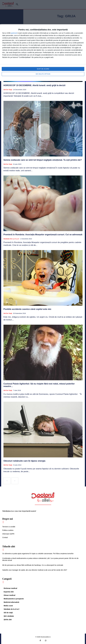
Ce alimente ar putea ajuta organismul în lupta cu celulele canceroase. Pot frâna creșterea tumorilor (38, 554)
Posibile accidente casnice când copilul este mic (27, 309)
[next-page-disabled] (15, 481)
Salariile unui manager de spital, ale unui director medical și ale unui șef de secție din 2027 (35, 570)
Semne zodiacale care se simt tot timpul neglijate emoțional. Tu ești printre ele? (43, 160)
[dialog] (43, 53)
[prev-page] (7, 481)
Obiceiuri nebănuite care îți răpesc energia (24, 461)
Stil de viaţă (8, 90)
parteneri (14, 33)
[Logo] (43, 497)
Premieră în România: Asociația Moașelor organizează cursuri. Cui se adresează (43, 235)
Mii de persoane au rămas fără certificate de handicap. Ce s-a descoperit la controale (33, 565)
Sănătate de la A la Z (11, 239)
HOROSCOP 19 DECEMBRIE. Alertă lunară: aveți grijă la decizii (34, 85)
